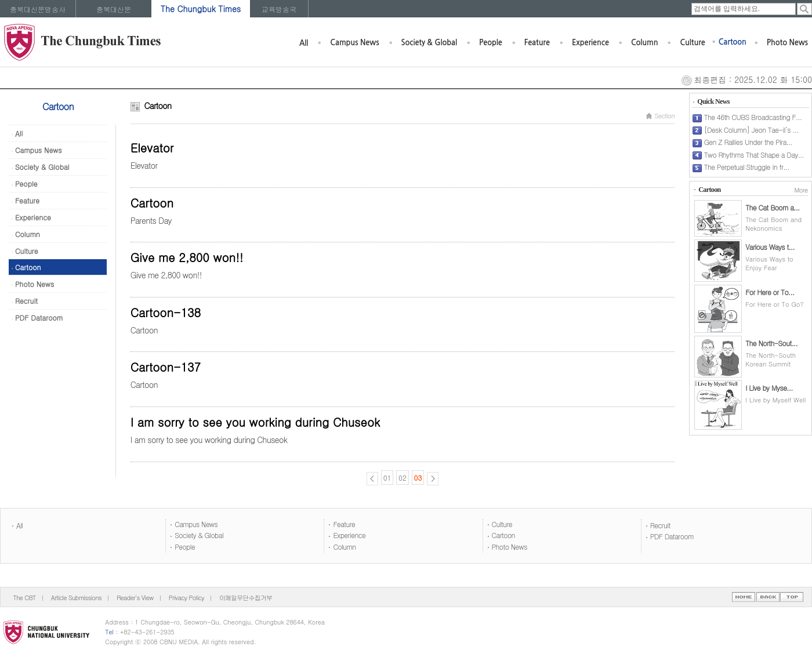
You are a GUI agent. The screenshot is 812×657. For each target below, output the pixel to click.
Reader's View (135, 598)
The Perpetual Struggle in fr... (747, 167)
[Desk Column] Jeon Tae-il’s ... (751, 130)
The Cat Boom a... (772, 207)
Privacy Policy (186, 598)
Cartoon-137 (166, 367)
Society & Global (429, 43)
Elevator (152, 148)
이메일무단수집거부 (246, 598)
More (801, 190)
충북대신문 (114, 9)
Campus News (354, 43)
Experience (590, 43)
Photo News (787, 43)
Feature (537, 43)
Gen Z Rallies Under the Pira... (748, 142)
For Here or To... (770, 292)
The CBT (25, 598)
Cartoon (733, 42)
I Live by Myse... (769, 388)
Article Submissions (76, 598)
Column (645, 43)
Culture (692, 43)
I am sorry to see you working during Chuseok (255, 422)
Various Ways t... (770, 247)
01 (387, 478)
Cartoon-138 (166, 312)
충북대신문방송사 (38, 9)
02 (403, 478)
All (304, 43)
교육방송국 (279, 9)
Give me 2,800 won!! (187, 257)
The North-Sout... (771, 343)
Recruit (25, 301)
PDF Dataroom (37, 317)
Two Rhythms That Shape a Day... (754, 155)
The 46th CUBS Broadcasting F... (753, 117)
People (491, 43)
